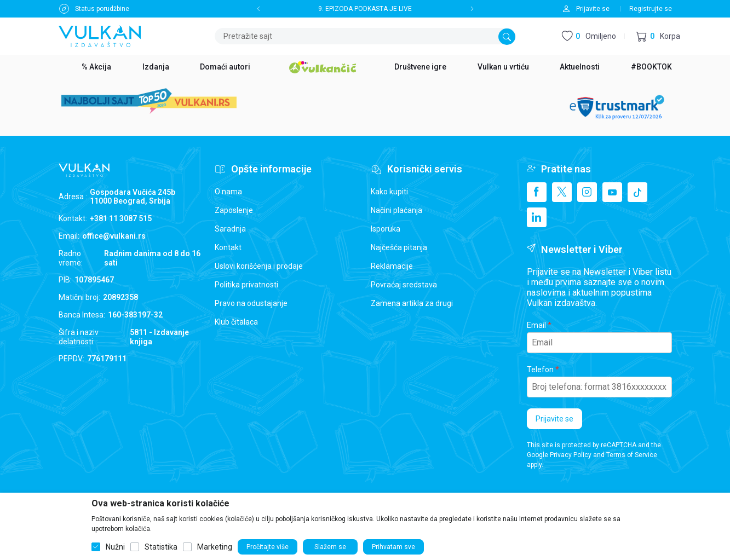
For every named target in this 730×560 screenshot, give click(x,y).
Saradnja (230, 229)
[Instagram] (587, 192)
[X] (562, 192)
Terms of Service (632, 455)
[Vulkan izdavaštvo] (100, 35)
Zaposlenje (234, 210)
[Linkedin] (537, 217)
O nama (228, 192)
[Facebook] (537, 192)
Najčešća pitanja (399, 247)
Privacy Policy (571, 455)
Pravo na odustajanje (251, 303)
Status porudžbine (102, 9)
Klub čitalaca (236, 322)
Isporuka (386, 229)
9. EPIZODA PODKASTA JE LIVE (365, 9)
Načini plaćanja (396, 210)
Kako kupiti (389, 192)
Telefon (540, 370)
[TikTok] (637, 192)
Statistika (161, 547)
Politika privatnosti (246, 285)
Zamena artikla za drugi (412, 303)
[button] (658, 36)
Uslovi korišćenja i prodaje (259, 266)
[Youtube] (612, 192)
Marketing (215, 547)
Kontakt (228, 247)
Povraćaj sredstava (404, 285)
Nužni (115, 547)
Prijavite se (554, 419)
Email (536, 325)
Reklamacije (392, 266)
